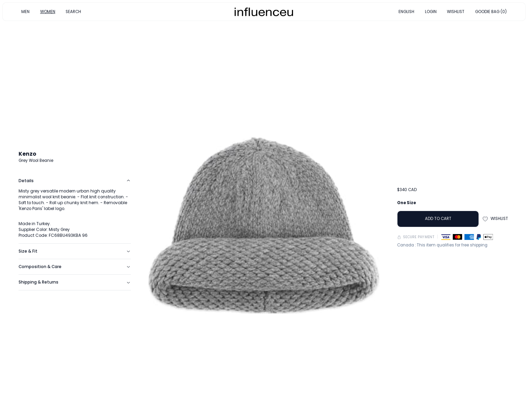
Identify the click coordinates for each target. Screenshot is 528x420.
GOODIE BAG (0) (491, 11)
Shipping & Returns (75, 282)
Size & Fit (75, 251)
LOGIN (431, 11)
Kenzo (27, 154)
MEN (25, 11)
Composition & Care (75, 267)
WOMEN (48, 11)
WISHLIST (456, 11)
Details (75, 181)
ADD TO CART (438, 219)
